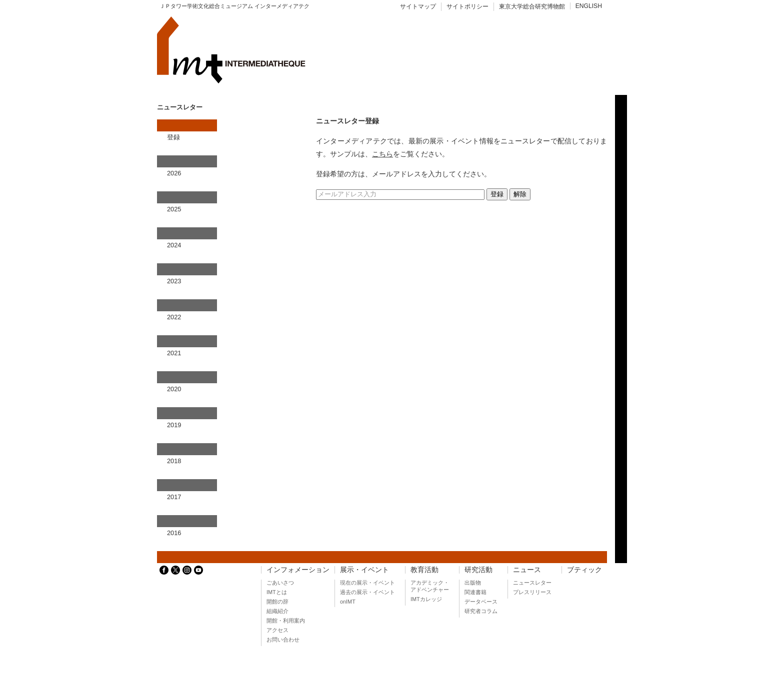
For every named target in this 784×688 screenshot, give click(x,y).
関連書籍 (475, 592)
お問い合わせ (283, 640)
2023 (174, 281)
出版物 (473, 583)
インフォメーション (298, 570)
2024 (174, 245)
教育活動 (424, 570)
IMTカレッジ (426, 599)
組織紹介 (277, 611)
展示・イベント (364, 570)
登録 (173, 137)
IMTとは (277, 592)
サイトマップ (418, 6)
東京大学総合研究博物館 (532, 6)
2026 (174, 173)
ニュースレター (532, 583)
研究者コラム (481, 611)
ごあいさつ (280, 583)
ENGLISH (589, 6)
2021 (174, 353)
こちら (382, 154)
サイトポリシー (467, 6)
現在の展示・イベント (367, 583)
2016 (174, 533)
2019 (174, 425)
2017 (174, 497)
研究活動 (478, 570)
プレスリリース (532, 592)
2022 (174, 317)
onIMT (348, 602)
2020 (174, 389)
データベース (481, 602)
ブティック (584, 570)
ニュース (527, 570)
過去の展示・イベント (367, 592)
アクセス (277, 630)
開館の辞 (277, 602)
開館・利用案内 (286, 621)
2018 (174, 461)
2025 (174, 209)
